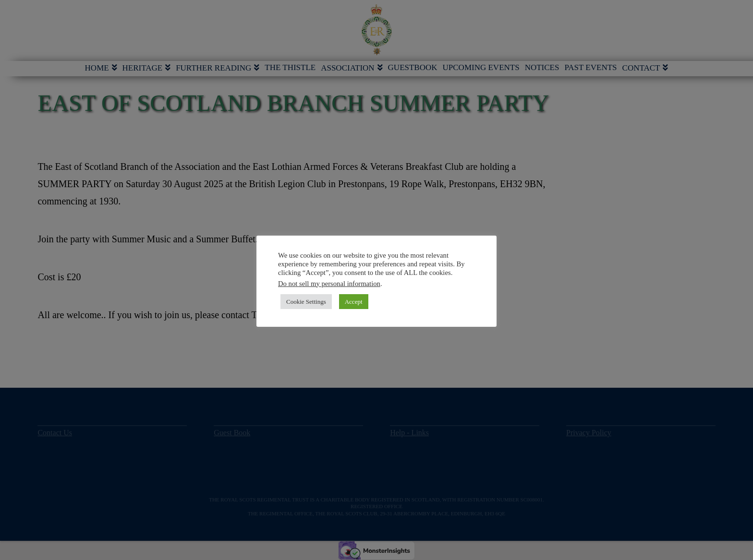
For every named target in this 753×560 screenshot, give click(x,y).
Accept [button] (354, 302)
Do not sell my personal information (329, 284)
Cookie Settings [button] (306, 302)
